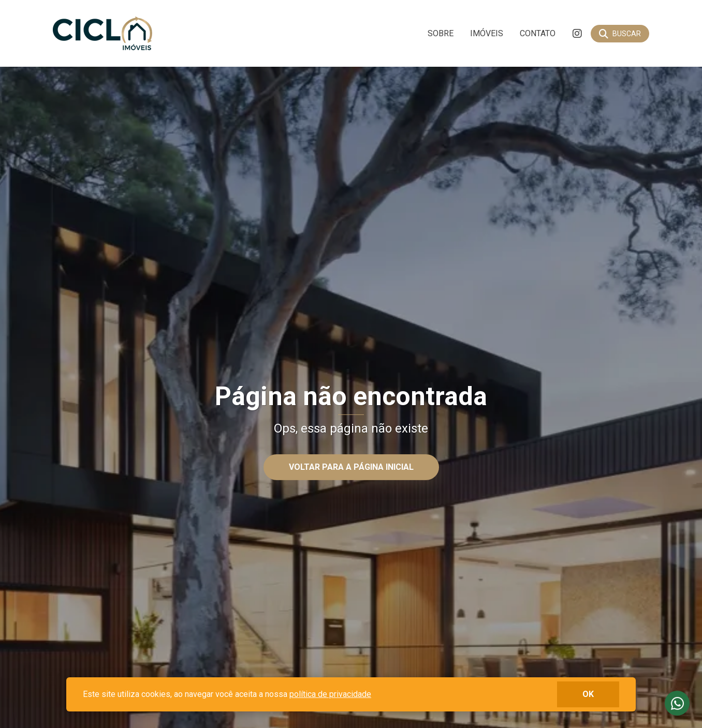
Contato (538, 33)
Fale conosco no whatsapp (677, 703)
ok (588, 694)
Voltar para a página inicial (351, 467)
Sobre (441, 33)
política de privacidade (330, 694)
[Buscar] (620, 34)
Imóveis (487, 33)
